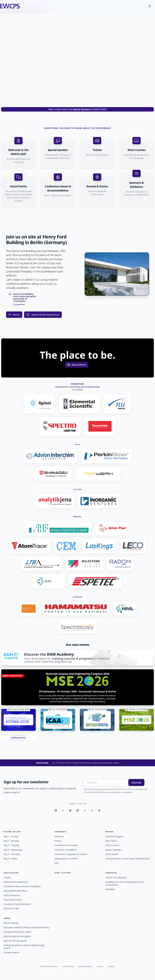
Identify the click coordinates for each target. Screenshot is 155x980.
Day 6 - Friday (10, 859)
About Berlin (77, 365)
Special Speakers (114, 850)
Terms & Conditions (49, 966)
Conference (60, 832)
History (58, 841)
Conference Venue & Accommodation (22, 886)
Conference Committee (66, 845)
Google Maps (19, 304)
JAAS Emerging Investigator (17, 936)
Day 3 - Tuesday (11, 845)
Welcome (59, 836)
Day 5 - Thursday (12, 854)
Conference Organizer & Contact (71, 854)
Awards (7, 918)
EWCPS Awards (11, 923)
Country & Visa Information (17, 904)
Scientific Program (114, 836)
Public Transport (12, 895)
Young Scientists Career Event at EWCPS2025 (127, 859)
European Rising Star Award (17, 932)
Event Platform (63, 873)
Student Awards (12, 952)
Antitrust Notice (85, 966)
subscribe (136, 783)
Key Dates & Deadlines (66, 850)
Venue (14, 315)
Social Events (112, 854)
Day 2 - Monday (11, 841)
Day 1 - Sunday (11, 836)
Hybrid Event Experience (43, 315)
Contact (100, 966)
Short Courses (112, 845)
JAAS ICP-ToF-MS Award (15, 941)
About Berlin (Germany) (15, 891)
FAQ (57, 863)
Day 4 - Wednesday (13, 850)
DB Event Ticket (11, 908)
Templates (110, 889)
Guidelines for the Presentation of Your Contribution (125, 883)
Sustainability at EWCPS (66, 859)
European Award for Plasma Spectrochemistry (26, 927)
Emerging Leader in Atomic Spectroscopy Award (24, 947)
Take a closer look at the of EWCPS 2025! (77, 109)
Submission (111, 873)
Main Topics (111, 841)
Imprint (111, 966)
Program (109, 832)
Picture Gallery (12, 832)
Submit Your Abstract (116, 878)
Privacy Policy (68, 966)
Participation (11, 873)
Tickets (7, 878)
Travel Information (13, 900)
